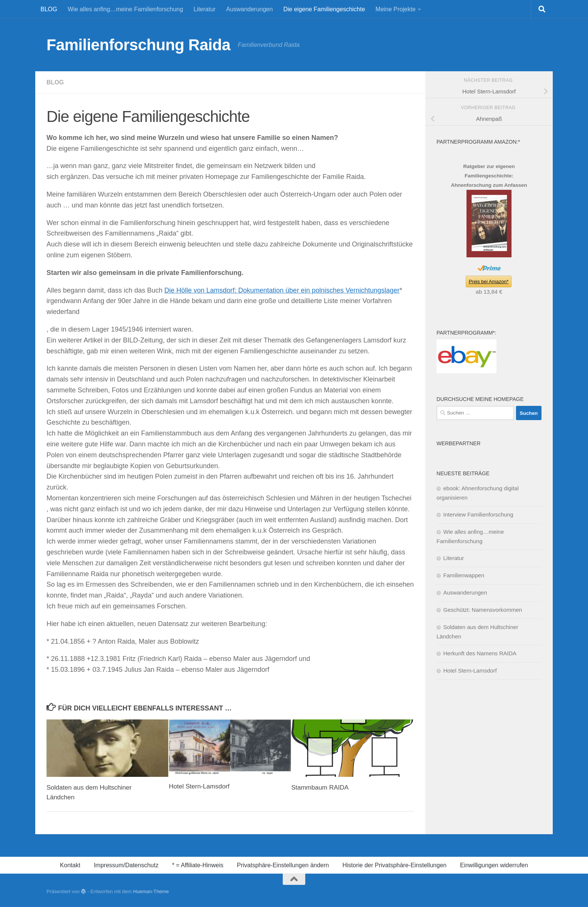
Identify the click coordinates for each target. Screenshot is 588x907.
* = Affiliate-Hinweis (198, 865)
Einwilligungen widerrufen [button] (494, 865)
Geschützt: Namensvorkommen (483, 610)
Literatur (205, 9)
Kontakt (70, 865)
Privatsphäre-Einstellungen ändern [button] (283, 865)
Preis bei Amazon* (489, 282)
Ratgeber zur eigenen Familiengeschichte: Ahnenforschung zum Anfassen (489, 176)
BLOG (49, 9)
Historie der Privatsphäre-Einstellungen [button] (394, 865)
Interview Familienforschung (478, 514)
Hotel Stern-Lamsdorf (199, 786)
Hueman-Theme (151, 891)
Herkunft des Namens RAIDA (480, 653)
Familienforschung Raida (138, 45)
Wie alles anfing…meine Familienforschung (125, 9)
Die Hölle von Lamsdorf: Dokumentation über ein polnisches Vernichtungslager (282, 290)
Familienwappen (464, 575)
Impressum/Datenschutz (126, 865)
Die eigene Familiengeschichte (324, 9)
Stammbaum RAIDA (320, 788)
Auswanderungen (250, 9)
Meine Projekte (395, 9)
